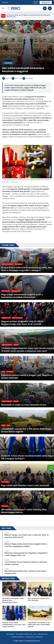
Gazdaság (8, 63)
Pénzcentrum (31, 101)
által (13, 203)
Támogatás (46, 2)
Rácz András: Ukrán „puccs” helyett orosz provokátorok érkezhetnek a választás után (28, 16)
